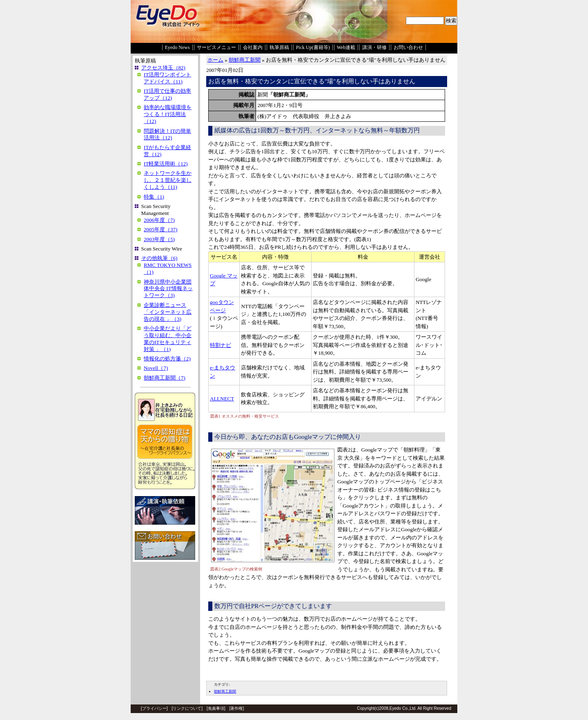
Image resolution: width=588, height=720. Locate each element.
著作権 (236, 708)
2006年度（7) (159, 220)
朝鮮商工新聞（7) (165, 378)
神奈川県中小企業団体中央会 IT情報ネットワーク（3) (168, 289)
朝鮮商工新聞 (245, 60)
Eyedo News (177, 47)
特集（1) (154, 197)
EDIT (211, 675)
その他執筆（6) (159, 258)
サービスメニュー (216, 47)
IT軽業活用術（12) (166, 164)
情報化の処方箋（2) (167, 359)
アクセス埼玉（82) (163, 68)
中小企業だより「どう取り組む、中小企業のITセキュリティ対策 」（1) (168, 339)
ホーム (215, 60)
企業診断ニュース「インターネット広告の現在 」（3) (168, 312)
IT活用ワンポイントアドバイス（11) (167, 78)
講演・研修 (374, 47)
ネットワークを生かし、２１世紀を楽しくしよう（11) (168, 180)
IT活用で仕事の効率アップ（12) (167, 94)
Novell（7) (156, 368)
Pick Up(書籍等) (313, 47)
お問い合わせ (408, 47)
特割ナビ (220, 345)
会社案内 (253, 47)
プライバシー (154, 708)
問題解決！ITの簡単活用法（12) (167, 134)
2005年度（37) (160, 229)
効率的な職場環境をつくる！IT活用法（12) (168, 114)
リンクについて (187, 708)
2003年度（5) (159, 239)
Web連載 (346, 47)
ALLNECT (222, 399)
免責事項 (216, 708)
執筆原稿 (279, 47)
